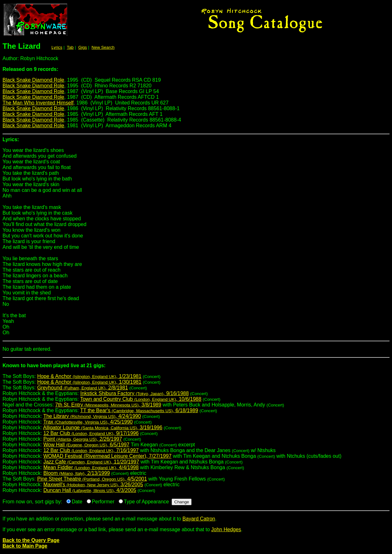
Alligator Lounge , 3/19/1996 (103, 428)
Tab (70, 47)
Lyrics (57, 47)
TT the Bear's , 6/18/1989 (139, 410)
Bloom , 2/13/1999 (77, 473)
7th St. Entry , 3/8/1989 (108, 405)
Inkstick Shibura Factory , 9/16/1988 (134, 393)
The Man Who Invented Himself (38, 103)
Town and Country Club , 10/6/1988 (141, 399)
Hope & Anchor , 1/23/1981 (89, 376)
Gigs (82, 47)
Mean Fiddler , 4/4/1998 (91, 467)
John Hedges (226, 529)
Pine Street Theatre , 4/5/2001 (92, 479)
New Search (103, 47)
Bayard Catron (199, 519)
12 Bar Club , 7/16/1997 (91, 450)
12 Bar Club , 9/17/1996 (91, 433)
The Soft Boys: (196, 368)
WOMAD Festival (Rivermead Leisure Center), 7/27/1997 (107, 456)
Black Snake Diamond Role (33, 80)
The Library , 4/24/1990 (92, 416)
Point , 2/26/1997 (83, 439)
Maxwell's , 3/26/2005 (93, 485)
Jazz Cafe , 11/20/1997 (91, 462)
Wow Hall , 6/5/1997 (86, 445)
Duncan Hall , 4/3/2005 (90, 490)
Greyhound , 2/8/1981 (82, 388)
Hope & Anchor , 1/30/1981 (89, 382)
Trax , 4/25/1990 (88, 422)
